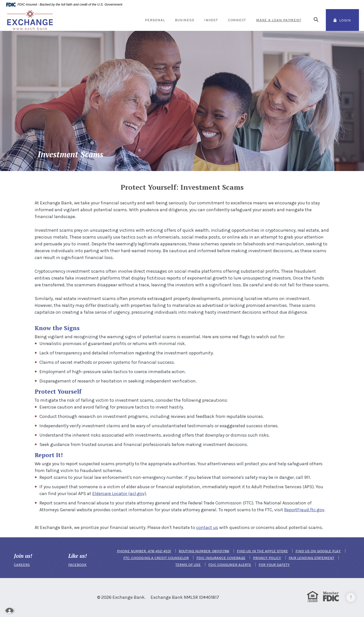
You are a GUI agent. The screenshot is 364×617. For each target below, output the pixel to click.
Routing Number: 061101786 (204, 551)
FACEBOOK (77, 565)
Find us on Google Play (318, 551)
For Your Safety (274, 565)
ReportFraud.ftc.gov (304, 510)
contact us (207, 527)
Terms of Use (188, 565)
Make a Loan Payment (279, 20)
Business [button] (185, 20)
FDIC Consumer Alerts (230, 565)
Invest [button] (211, 20)
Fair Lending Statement (311, 558)
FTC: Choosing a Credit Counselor (156, 558)
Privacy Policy (267, 558)
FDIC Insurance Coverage (221, 558)
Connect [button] (237, 20)
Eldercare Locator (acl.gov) (119, 494)
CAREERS (22, 565)
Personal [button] (155, 20)
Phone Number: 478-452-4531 (144, 551)
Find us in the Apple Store (262, 551)
